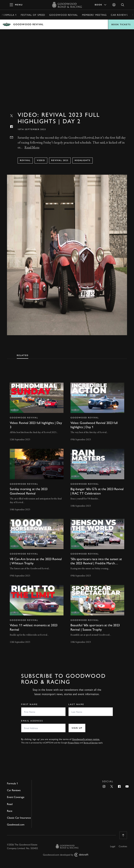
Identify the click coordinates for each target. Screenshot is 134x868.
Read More (32, 147)
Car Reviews (119, 15)
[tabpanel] (67, 510)
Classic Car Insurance (19, 818)
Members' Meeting (94, 15)
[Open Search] (123, 5)
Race (10, 811)
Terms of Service (91, 742)
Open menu (67, 24)
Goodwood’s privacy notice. (86, 739)
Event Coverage (16, 797)
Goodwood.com (16, 824)
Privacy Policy (74, 742)
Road (10, 804)
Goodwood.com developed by (67, 855)
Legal (113, 846)
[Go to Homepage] (67, 5)
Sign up (77, 728)
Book (101, 5)
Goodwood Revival (64, 15)
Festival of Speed (33, 15)
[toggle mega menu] (16, 5)
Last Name (76, 704)
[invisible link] (37, 412)
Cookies (123, 846)
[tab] (23, 355)
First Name (29, 704)
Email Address (32, 721)
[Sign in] (114, 5)
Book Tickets (121, 25)
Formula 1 (9, 15)
